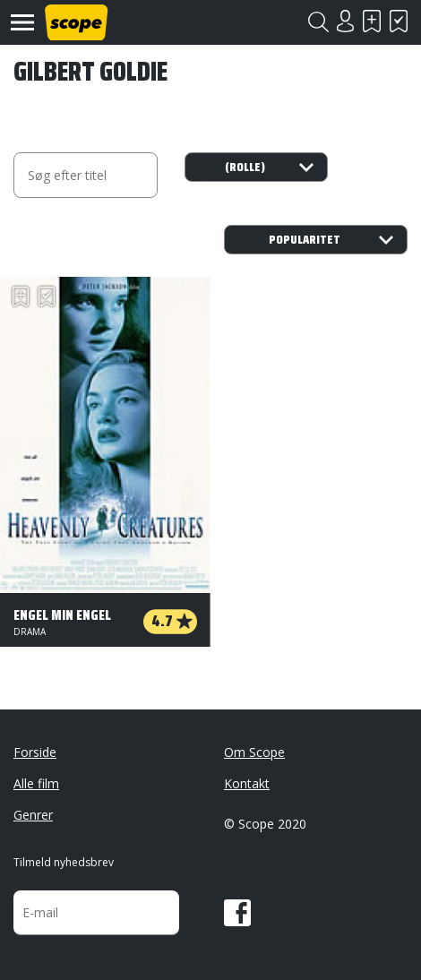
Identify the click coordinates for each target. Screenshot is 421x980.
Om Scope (254, 752)
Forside (35, 752)
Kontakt (247, 783)
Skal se (372, 21)
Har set (399, 21)
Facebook (237, 913)
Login (345, 21)
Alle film (36, 783)
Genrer (33, 815)
